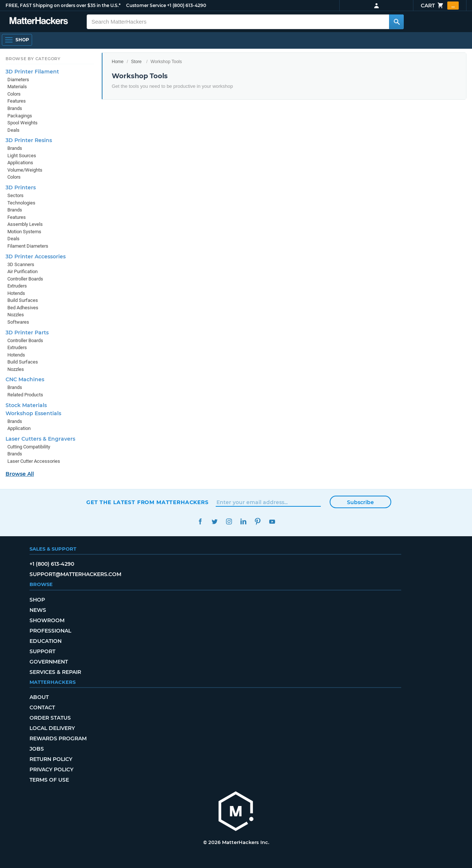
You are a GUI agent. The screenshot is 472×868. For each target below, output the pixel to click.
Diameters (18, 80)
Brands (15, 108)
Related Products (25, 395)
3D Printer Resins (29, 140)
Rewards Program (58, 738)
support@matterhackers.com (75, 574)
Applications (20, 163)
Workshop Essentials (33, 413)
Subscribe (360, 502)
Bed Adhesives (23, 308)
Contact (42, 707)
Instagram (229, 522)
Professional (50, 631)
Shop (37, 600)
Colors (14, 94)
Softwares (18, 322)
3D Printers (21, 187)
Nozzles (16, 315)
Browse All (20, 474)
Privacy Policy (51, 769)
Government (49, 662)
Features (17, 101)
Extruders (17, 286)
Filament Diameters (28, 246)
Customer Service (146, 5)
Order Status (50, 718)
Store (136, 62)
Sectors (15, 195)
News (38, 610)
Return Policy (51, 759)
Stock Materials (26, 405)
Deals (13, 130)
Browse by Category (33, 59)
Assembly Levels (25, 224)
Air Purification (22, 271)
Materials (17, 87)
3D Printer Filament (32, 72)
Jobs (37, 749)
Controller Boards (25, 279)
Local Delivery (52, 728)
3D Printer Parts (27, 333)
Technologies (21, 203)
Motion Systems (24, 232)
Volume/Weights (25, 170)
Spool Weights (22, 123)
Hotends (16, 293)
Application (19, 428)
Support (42, 651)
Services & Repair (55, 672)
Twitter (214, 522)
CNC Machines (25, 379)
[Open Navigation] (17, 40)
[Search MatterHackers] (396, 22)
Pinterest (258, 522)
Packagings (20, 116)
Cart (440, 6)
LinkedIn (243, 522)
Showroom (47, 620)
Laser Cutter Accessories (34, 461)
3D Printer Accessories (36, 256)
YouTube (272, 522)
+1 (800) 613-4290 (187, 5)
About (39, 697)
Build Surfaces (23, 300)
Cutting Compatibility (29, 447)
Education (46, 641)
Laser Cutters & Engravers (40, 439)
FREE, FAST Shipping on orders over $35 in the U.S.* (63, 5)
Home (118, 62)
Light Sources (22, 156)
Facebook (200, 522)
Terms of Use (49, 780)
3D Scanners (21, 264)
